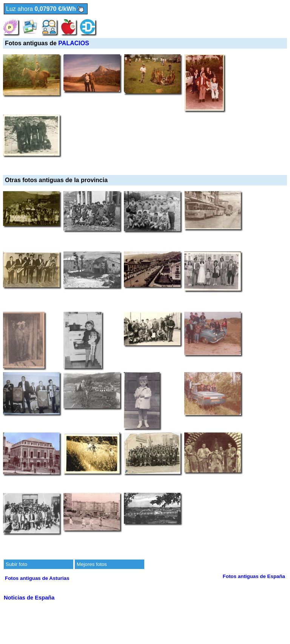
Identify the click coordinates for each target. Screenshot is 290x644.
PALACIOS (73, 43)
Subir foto (16, 564)
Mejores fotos (92, 564)
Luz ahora (46, 9)
